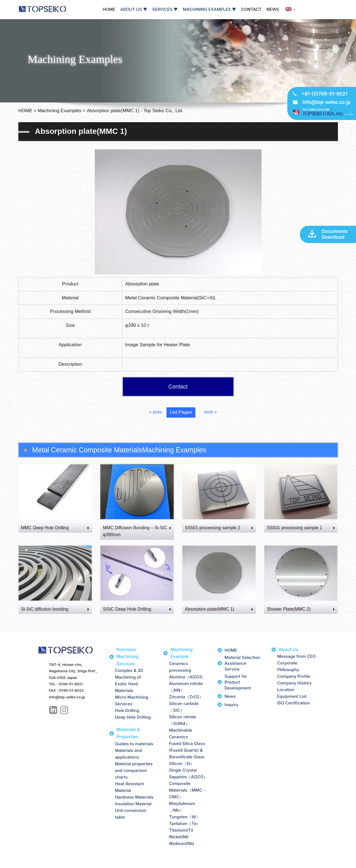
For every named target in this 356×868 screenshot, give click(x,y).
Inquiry (231, 705)
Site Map (43, 863)
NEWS (273, 9)
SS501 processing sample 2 (219, 528)
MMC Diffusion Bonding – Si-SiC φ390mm (137, 531)
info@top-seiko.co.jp (326, 102)
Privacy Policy (17, 863)
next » (210, 412)
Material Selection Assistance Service (242, 663)
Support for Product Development (238, 682)
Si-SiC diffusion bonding (55, 609)
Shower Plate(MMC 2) (301, 609)
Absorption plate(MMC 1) (219, 609)
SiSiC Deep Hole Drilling (137, 609)
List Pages (181, 412)
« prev (155, 412)
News (230, 696)
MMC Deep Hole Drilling (55, 528)
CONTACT (251, 9)
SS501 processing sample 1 (301, 528)
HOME (109, 9)
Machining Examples (60, 111)
